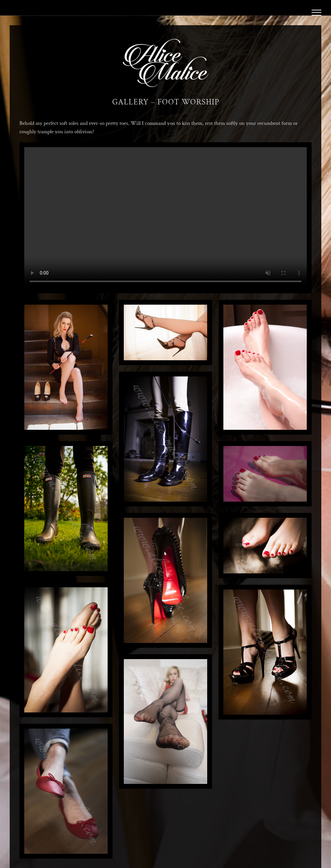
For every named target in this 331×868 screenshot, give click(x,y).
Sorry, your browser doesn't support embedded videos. (165, 218)
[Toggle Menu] (317, 13)
